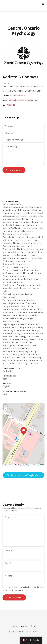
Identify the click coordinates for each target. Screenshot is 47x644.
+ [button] (5, 406)
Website (11, 105)
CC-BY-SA (41, 465)
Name (7, 551)
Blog (33, 626)
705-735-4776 (19, 96)
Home (14, 626)
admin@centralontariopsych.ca (23, 100)
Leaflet (9, 465)
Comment (9, 517)
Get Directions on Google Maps (24, 475)
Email (7, 563)
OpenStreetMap (24, 465)
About (24, 626)
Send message (14, 170)
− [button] (5, 409)
